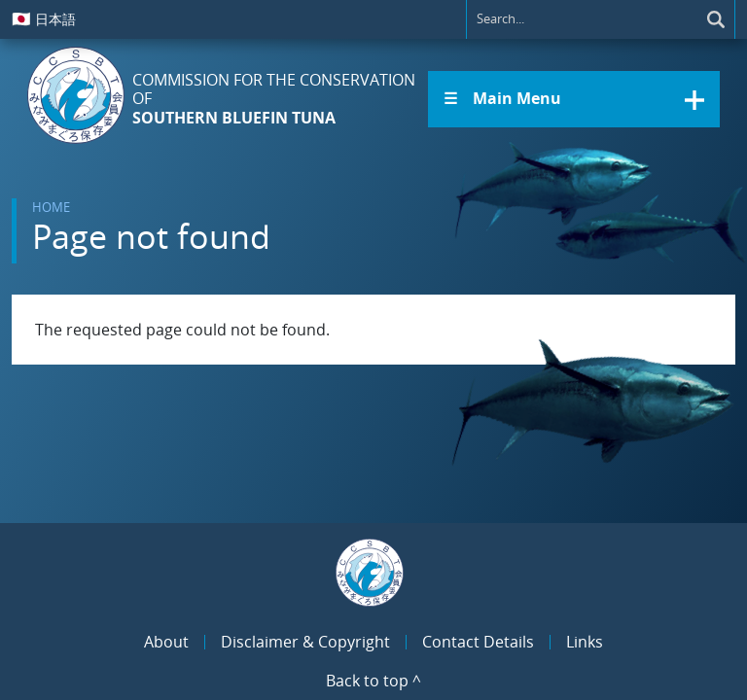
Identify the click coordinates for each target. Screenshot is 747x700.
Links (585, 642)
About (166, 642)
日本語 (44, 18)
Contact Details (478, 642)
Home (51, 207)
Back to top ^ (373, 681)
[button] (574, 99)
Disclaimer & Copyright (305, 642)
